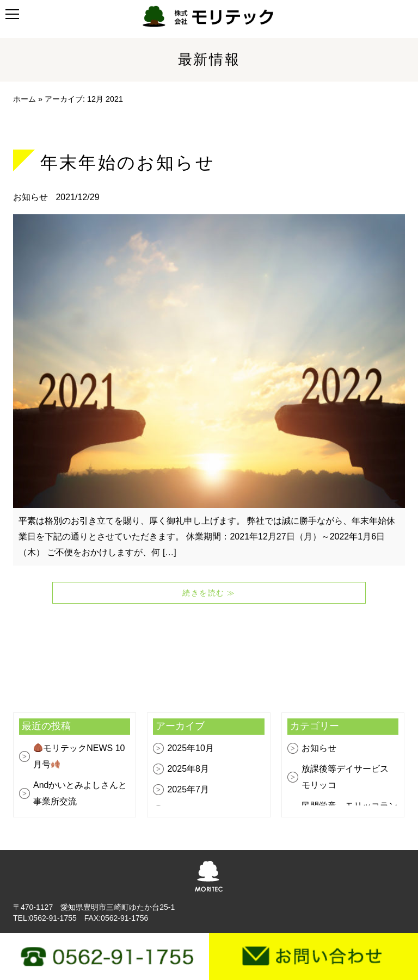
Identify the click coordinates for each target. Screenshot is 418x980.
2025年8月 (188, 769)
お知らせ (32, 197)
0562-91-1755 (53, 918)
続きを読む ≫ (209, 593)
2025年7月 (188, 789)
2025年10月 (190, 748)
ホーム (24, 99)
